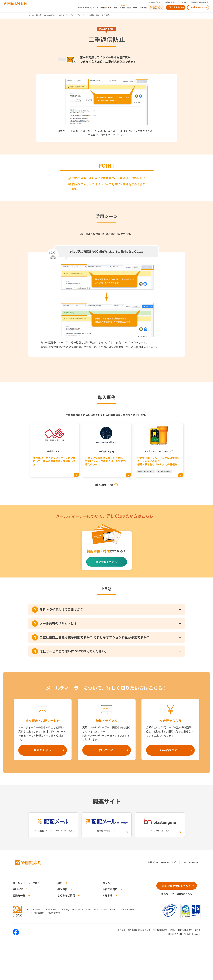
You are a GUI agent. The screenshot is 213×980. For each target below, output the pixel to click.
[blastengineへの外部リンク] (160, 825)
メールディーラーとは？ (26, 883)
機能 (115, 8)
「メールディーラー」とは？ (87, 8)
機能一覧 (94, 15)
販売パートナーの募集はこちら (177, 894)
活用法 (103, 8)
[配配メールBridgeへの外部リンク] (107, 825)
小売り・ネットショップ (146, 471)
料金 (110, 8)
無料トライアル (198, 7)
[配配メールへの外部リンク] (53, 825)
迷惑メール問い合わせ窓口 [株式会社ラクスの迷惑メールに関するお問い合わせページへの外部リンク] (181, 930)
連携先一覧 (19, 895)
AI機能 (122, 8)
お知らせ (107, 895)
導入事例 (143, 8)
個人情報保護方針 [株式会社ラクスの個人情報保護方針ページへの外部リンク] (160, 930)
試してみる (107, 750)
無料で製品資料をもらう (177, 886)
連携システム (132, 8)
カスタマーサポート (164, 471)
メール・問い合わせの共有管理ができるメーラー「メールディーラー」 (58, 15)
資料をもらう (176, 7)
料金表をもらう (170, 750)
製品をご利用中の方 (200, 2)
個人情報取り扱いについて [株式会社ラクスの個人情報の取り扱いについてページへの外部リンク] (139, 930)
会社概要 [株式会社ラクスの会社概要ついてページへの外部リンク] (122, 930)
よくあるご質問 (154, 2)
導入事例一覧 (104, 485)
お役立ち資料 (171, 2)
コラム (184, 2)
